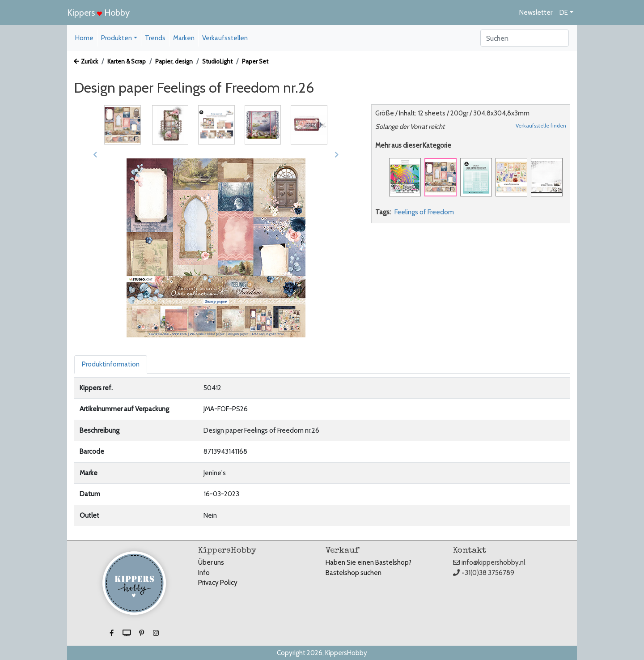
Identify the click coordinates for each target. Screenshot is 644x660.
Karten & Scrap (127, 61)
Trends (155, 38)
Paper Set (255, 61)
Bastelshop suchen (354, 573)
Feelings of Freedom (424, 212)
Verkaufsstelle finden (541, 126)
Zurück (86, 61)
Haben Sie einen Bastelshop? (369, 562)
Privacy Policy (218, 583)
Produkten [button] (117, 38)
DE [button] (564, 13)
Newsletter (536, 13)
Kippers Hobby (98, 13)
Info (204, 573)
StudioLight (217, 61)
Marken (184, 38)
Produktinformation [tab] (111, 364)
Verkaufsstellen (225, 38)
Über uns (211, 562)
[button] (95, 155)
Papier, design (174, 61)
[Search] (525, 38)
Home (84, 38)
